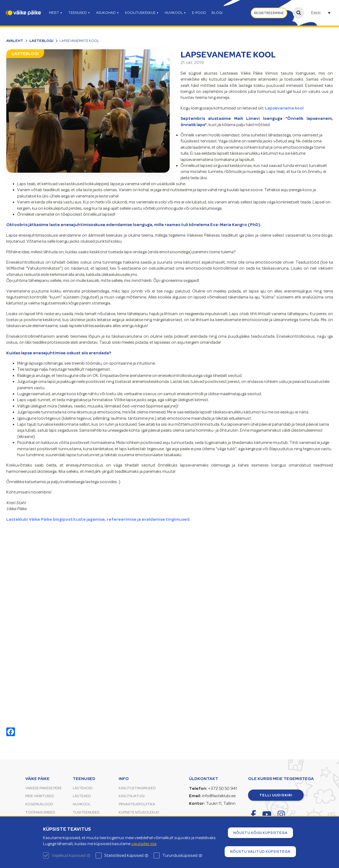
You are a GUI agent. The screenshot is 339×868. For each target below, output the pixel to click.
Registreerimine (269, 13)
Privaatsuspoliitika (137, 804)
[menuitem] (322, 13)
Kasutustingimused (137, 788)
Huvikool (82, 804)
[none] (322, 13)
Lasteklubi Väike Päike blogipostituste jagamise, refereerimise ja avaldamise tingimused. (98, 519)
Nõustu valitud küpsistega (260, 851)
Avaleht (15, 41)
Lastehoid (83, 788)
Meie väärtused (40, 796)
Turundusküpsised (182, 855)
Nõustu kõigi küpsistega (260, 833)
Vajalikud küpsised (71, 855)
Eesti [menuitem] (316, 13)
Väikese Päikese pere (44, 788)
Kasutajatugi (132, 796)
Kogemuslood (39, 804)
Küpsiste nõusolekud (139, 812)
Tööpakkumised (40, 812)
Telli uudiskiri (276, 795)
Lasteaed (82, 796)
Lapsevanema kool (284, 108)
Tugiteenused (86, 812)
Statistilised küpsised (126, 855)
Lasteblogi (41, 41)
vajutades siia (144, 844)
